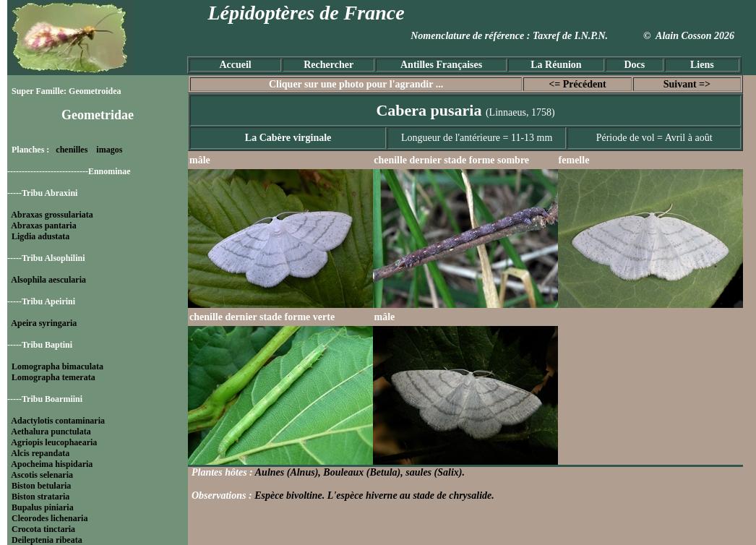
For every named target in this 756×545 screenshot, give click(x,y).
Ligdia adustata (40, 236)
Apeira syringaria (44, 323)
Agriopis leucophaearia (54, 442)
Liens (702, 65)
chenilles (72, 150)
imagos (109, 150)
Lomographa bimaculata (57, 366)
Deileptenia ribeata (47, 540)
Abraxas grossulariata (52, 215)
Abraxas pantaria (43, 226)
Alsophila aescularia (48, 280)
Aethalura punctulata (51, 432)
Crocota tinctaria (43, 529)
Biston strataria (40, 497)
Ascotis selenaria (42, 475)
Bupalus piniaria (43, 507)
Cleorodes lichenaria (50, 518)
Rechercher (328, 65)
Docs (634, 65)
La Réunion (556, 65)
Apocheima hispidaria (52, 464)
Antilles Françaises (441, 65)
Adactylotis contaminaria (58, 421)
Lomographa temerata (53, 377)
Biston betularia (41, 486)
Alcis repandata (40, 453)
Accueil (235, 65)
